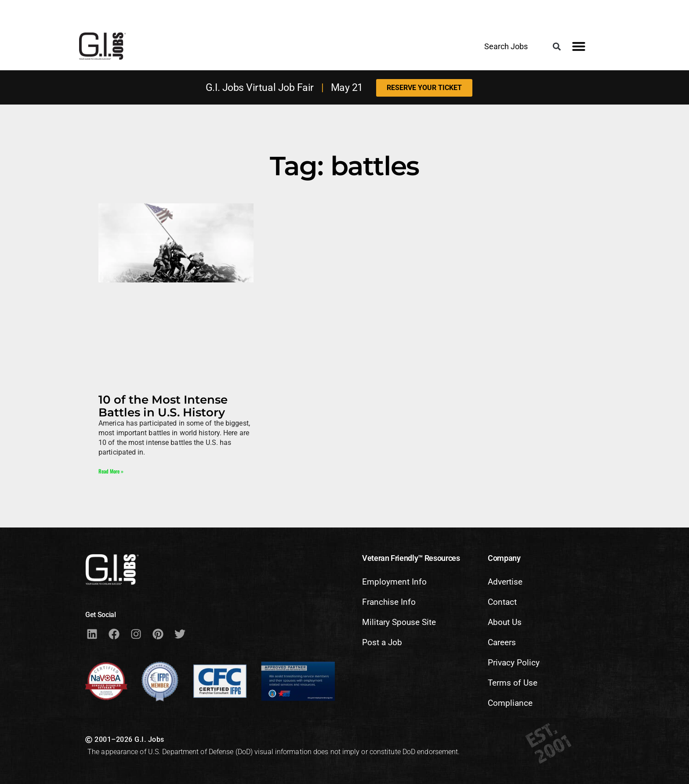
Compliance (510, 703)
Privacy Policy (514, 663)
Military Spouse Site (399, 622)
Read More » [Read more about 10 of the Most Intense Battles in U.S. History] (111, 471)
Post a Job (382, 642)
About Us (505, 622)
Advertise (505, 582)
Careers (502, 642)
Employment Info (394, 582)
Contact (502, 602)
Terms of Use (513, 683)
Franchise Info (389, 602)
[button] (557, 47)
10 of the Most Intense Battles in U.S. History (163, 406)
